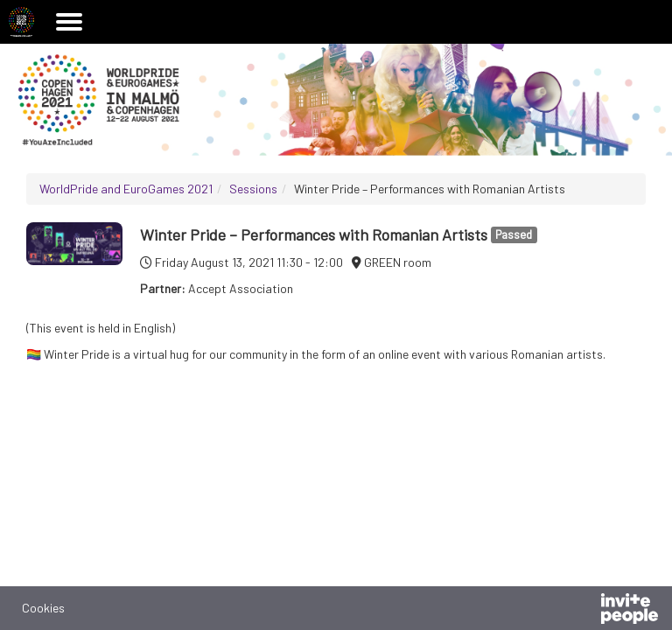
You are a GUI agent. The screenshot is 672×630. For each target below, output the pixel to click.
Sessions (253, 189)
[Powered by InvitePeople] (584, 611)
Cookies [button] (43, 608)
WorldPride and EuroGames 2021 (126, 189)
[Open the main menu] (69, 22)
